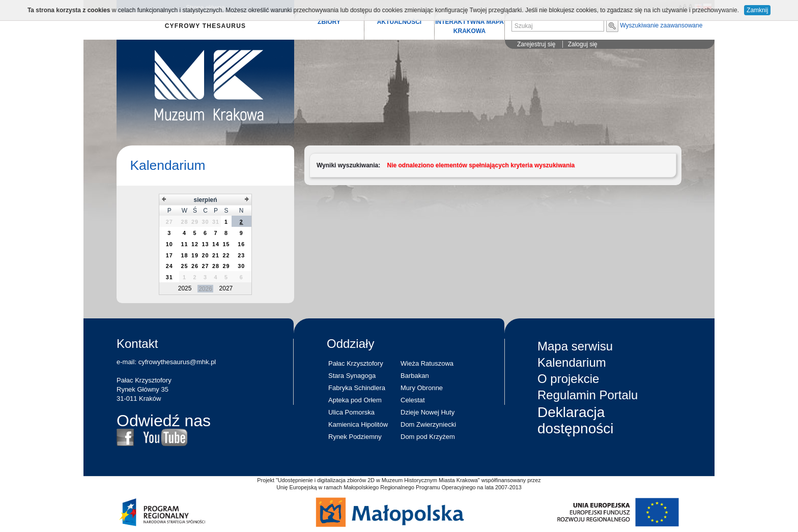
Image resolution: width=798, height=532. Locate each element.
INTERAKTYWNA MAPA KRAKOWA (469, 26)
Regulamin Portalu (588, 395)
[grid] (205, 244)
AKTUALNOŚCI (399, 22)
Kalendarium (167, 165)
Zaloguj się (583, 44)
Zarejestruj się (536, 44)
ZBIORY (329, 22)
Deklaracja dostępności (575, 420)
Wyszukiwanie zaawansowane (661, 25)
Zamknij (757, 10)
